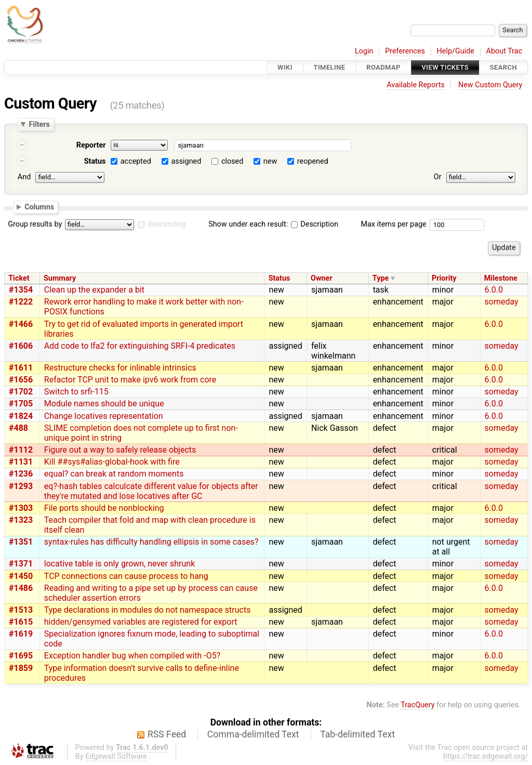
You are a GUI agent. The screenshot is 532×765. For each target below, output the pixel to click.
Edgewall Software (116, 756)
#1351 (21, 542)
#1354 (21, 290)
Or (438, 177)
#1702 (21, 392)
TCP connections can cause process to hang (126, 576)
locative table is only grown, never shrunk (119, 564)
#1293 (21, 486)
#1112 (21, 450)
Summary (60, 278)
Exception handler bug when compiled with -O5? (132, 656)
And (24, 177)
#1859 (21, 668)
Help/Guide (456, 51)
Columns (39, 206)
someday (502, 302)
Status (95, 161)
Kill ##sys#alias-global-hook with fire (112, 462)
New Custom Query (490, 85)
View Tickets (445, 67)
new (270, 161)
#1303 (21, 508)
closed (232, 161)
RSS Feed (167, 734)
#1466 (21, 324)
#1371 (21, 564)
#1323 (21, 520)
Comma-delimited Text (253, 734)
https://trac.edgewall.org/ (486, 756)
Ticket (19, 278)
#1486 (21, 588)
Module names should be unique (104, 404)
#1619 (21, 634)
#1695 (21, 656)
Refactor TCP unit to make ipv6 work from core (130, 380)
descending (167, 224)
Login (364, 51)
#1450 (21, 576)
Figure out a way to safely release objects (120, 450)
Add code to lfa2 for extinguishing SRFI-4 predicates (140, 346)
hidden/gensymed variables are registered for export (141, 622)
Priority (444, 278)
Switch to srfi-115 (76, 392)
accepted (136, 161)
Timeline (330, 67)
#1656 (21, 380)
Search (503, 67)
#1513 (21, 610)
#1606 (21, 346)
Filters (39, 124)
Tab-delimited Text (357, 734)
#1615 (21, 622)
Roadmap (383, 67)
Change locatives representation (104, 416)
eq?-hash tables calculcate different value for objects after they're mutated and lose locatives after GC (151, 491)
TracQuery (417, 705)
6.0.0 (494, 290)
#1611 (21, 368)
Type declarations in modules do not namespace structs (148, 610)
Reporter (91, 145)
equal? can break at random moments (114, 474)
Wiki (285, 67)
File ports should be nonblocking (104, 508)
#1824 (21, 416)
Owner (322, 278)
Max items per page (393, 224)
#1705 (21, 404)
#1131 (21, 462)
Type (381, 278)
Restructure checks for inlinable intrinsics (120, 368)
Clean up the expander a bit (94, 290)
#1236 (21, 474)
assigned (186, 161)
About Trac (504, 51)
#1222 (21, 302)
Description (315, 224)
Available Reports (416, 85)
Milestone (501, 278)
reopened (313, 161)
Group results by (35, 224)
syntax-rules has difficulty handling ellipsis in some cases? (151, 542)
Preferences (405, 51)
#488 (18, 428)
